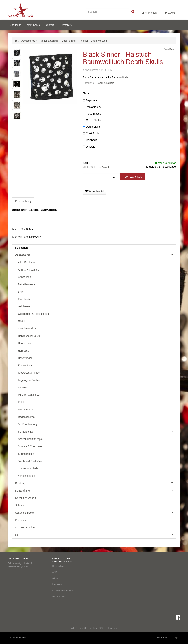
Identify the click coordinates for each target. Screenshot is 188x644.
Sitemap (56, 578)
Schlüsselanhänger (29, 424)
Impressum (58, 584)
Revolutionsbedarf (26, 498)
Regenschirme (26, 417)
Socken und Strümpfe (30, 439)
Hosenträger (25, 358)
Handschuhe (97, 343)
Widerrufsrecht (59, 597)
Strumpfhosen (26, 454)
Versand (105, 167)
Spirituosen (22, 520)
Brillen (22, 292)
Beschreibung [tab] (23, 201)
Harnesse (23, 351)
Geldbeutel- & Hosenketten (33, 314)
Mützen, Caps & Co (29, 395)
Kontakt (50, 25)
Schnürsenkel (97, 431)
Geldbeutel (24, 306)
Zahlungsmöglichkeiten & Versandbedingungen (20, 565)
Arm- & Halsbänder (29, 270)
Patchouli (23, 402)
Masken (22, 387)
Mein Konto (33, 25)
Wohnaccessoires (95, 527)
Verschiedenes (26, 476)
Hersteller (66, 25)
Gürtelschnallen (27, 329)
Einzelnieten (25, 299)
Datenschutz (58, 566)
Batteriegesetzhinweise (64, 591)
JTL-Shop (173, 638)
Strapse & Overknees (30, 446)
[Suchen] (107, 12)
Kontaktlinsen (26, 365)
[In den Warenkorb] (132, 177)
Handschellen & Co (29, 336)
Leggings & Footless (30, 380)
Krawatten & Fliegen (30, 373)
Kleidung (95, 483)
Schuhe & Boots (95, 512)
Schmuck (95, 505)
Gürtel (21, 321)
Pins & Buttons (26, 410)
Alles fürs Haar (97, 262)
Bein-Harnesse (27, 284)
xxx (95, 534)
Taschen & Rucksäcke (31, 461)
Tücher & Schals (105, 83)
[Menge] (101, 177)
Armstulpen (25, 277)
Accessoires (95, 255)
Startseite (16, 25)
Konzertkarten (95, 490)
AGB (55, 572)
